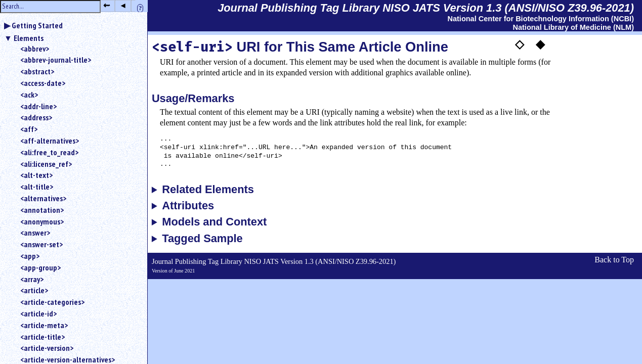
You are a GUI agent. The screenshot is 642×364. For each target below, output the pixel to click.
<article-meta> (44, 325)
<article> (34, 290)
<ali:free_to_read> (49, 152)
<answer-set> (41, 244)
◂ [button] (123, 5)
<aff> (29, 129)
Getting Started (37, 25)
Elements (29, 38)
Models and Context (214, 222)
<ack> (29, 95)
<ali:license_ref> (46, 164)
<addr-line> (38, 106)
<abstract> (37, 71)
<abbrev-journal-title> (56, 60)
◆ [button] (540, 44)
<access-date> (43, 83)
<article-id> (38, 313)
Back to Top (614, 260)
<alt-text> (36, 175)
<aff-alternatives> (50, 141)
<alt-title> (37, 187)
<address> (36, 117)
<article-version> (47, 348)
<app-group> (40, 267)
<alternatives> (43, 198)
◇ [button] (520, 44)
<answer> (35, 233)
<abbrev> (35, 49)
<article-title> (42, 337)
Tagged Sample (202, 239)
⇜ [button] (106, 5)
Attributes (188, 206)
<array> (32, 279)
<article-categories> (52, 302)
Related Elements (208, 190)
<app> (30, 256)
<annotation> (42, 210)
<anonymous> (42, 221)
